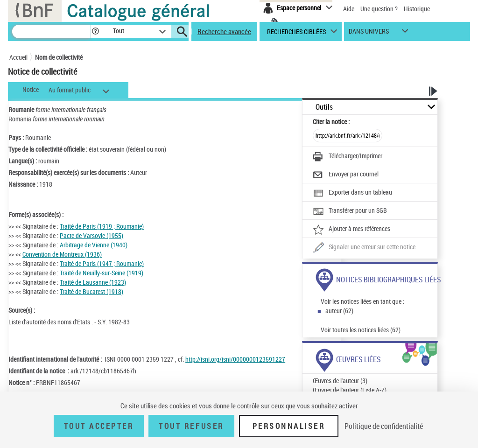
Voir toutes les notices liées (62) (361, 330)
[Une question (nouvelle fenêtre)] (364, 248)
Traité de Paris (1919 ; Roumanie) (102, 226)
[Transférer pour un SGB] (350, 211)
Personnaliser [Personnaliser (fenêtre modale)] (289, 426)
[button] (95, 31)
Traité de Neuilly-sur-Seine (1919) (102, 273)
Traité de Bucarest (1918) (91, 291)
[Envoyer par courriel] (346, 175)
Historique (417, 9)
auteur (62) (339, 311)
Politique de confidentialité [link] (384, 426)
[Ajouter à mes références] (351, 230)
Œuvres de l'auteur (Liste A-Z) (350, 390)
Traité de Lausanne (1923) (93, 282)
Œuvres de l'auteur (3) (340, 381)
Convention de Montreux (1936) (62, 254)
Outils (324, 107)
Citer (331, 122)
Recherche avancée (224, 31)
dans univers (369, 33)
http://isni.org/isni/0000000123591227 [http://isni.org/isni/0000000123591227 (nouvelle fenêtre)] (235, 359)
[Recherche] (51, 31)
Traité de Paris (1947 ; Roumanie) (102, 263)
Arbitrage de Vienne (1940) (94, 245)
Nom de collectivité (59, 57)
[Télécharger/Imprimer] (348, 157)
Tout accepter (99, 426)
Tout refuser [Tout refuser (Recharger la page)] (191, 426)
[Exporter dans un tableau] (352, 193)
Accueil (18, 57)
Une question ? (379, 9)
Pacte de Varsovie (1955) (91, 235)
